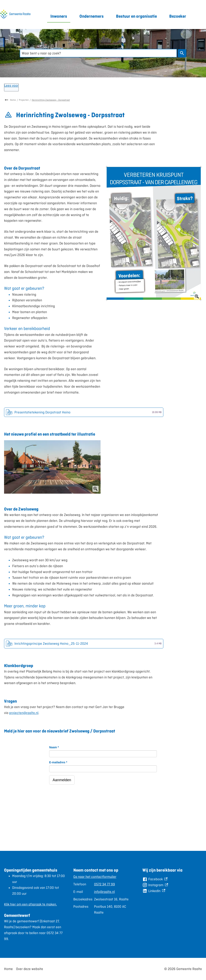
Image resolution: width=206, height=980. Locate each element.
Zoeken (181, 53)
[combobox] (98, 53)
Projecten (24, 100)
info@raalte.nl (104, 892)
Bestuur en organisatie (136, 16)
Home (13, 100)
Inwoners (59, 16)
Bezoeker (178, 16)
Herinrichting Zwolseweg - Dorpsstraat (51, 100)
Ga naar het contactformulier (95, 877)
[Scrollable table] (101, 895)
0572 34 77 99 (105, 884)
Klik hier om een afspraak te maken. (30, 904)
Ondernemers (92, 16)
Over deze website (30, 969)
